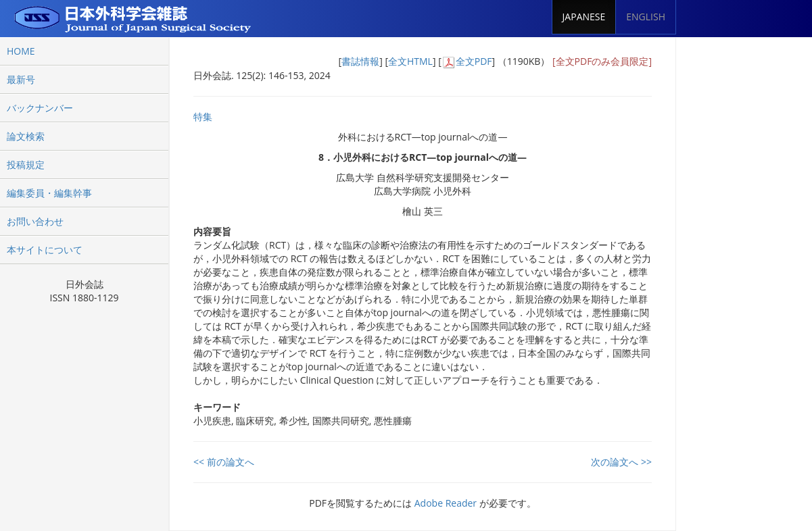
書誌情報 (360, 61)
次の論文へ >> (621, 462)
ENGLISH (646, 17)
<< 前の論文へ (224, 462)
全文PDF (474, 61)
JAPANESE (584, 17)
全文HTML (410, 61)
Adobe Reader (446, 503)
